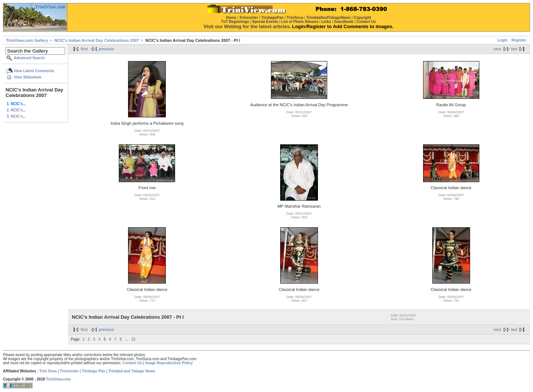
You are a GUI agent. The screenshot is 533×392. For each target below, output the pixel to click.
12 (133, 339)
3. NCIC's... (16, 116)
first (84, 49)
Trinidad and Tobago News (132, 371)
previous (107, 49)
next (497, 49)
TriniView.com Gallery (27, 40)
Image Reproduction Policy (169, 363)
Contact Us (132, 363)
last (514, 49)
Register (519, 40)
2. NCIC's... (16, 110)
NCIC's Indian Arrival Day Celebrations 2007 (97, 40)
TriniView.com (58, 379)
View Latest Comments (34, 71)
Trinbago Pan (93, 371)
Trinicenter (69, 371)
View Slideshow (28, 77)
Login (502, 40)
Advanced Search (29, 58)
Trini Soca (48, 371)
